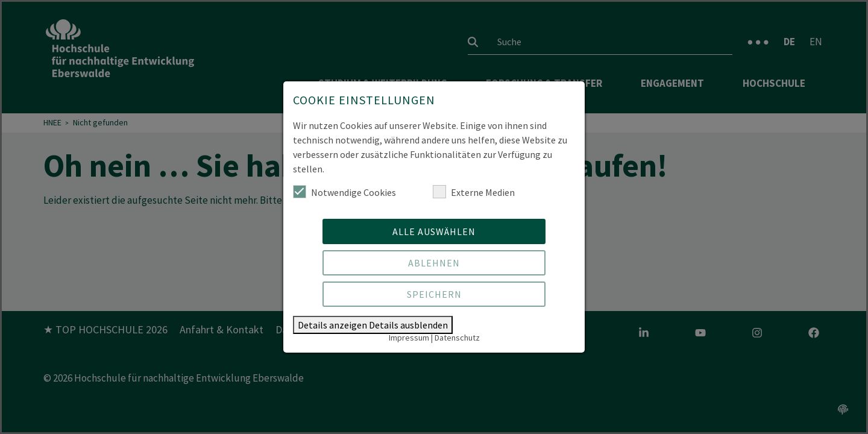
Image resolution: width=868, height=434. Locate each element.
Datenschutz (457, 338)
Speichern (434, 294)
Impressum (409, 338)
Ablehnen (434, 263)
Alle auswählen (434, 231)
